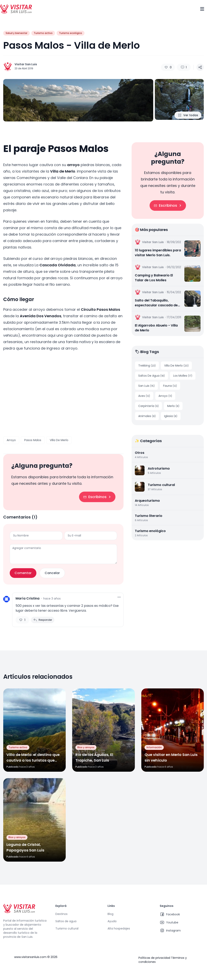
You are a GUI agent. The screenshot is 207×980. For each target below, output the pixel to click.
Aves (144, 396)
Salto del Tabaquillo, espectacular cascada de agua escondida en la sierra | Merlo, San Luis (156, 303)
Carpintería (148, 406)
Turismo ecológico (71, 33)
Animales (147, 416)
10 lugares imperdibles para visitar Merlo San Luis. (158, 253)
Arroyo (11, 440)
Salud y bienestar (16, 33)
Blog (110, 914)
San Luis (146, 386)
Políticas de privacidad (154, 958)
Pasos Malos (33, 440)
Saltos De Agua (152, 376)
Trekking (147, 366)
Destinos (61, 914)
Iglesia (171, 416)
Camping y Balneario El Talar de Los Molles (154, 278)
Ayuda (112, 921)
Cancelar (52, 573)
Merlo (173, 406)
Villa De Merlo (59, 440)
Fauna (170, 386)
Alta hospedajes (119, 928)
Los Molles (183, 376)
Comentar (23, 573)
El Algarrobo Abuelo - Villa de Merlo (156, 328)
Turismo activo (43, 33)
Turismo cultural (67, 928)
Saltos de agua (66, 921)
